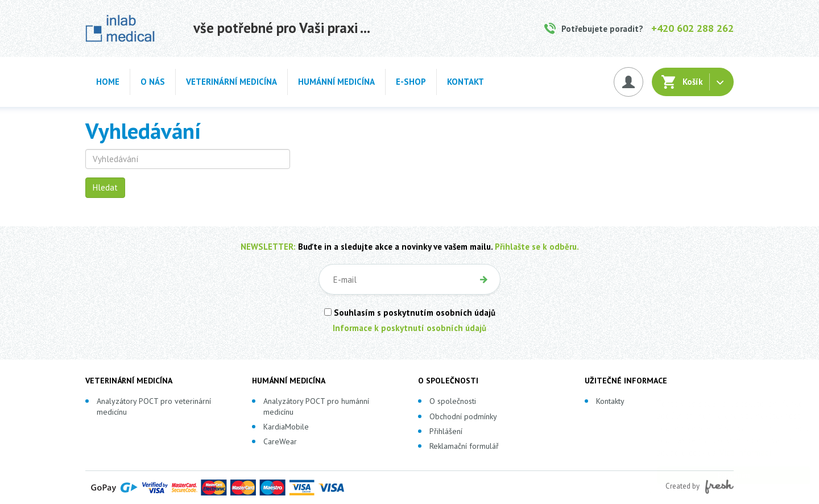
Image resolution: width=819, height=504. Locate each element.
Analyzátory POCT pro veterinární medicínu (154, 406)
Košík (693, 82)
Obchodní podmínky (463, 416)
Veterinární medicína (231, 82)
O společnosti (453, 401)
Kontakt (466, 82)
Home (108, 82)
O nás (153, 82)
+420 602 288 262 (692, 28)
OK (483, 279)
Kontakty (610, 401)
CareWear (280, 441)
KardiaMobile (286, 427)
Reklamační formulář (464, 446)
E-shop (411, 82)
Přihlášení (446, 431)
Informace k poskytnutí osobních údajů (409, 328)
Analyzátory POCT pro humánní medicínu (316, 406)
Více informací (734, 453)
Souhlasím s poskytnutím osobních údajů (410, 313)
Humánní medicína (336, 82)
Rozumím (723, 475)
